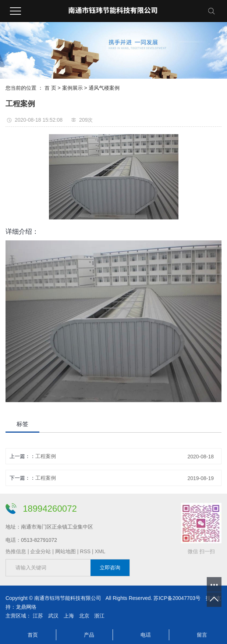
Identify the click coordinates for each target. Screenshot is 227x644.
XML (100, 551)
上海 (69, 616)
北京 (84, 616)
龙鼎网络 (26, 607)
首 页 (50, 88)
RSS (85, 551)
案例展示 (72, 88)
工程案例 (46, 456)
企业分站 (40, 551)
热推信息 (16, 551)
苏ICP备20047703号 (177, 598)
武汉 (53, 616)
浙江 (99, 616)
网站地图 (65, 551)
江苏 (38, 616)
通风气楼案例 (104, 88)
